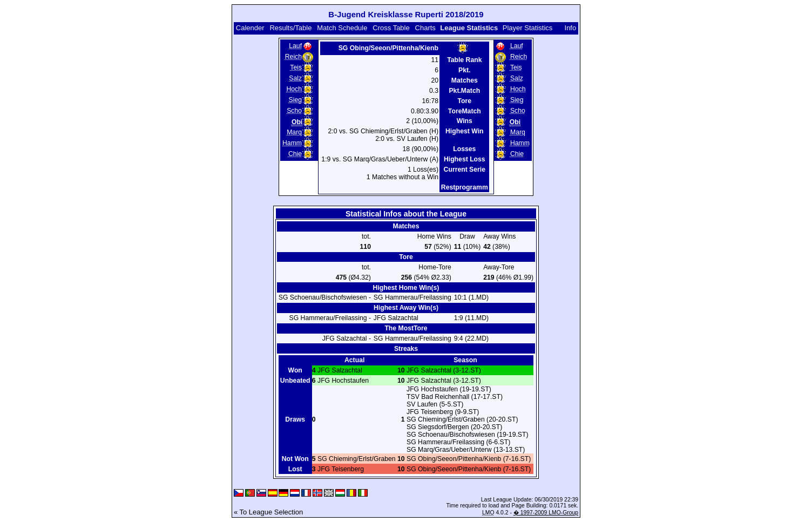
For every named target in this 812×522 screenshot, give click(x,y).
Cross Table (391, 28)
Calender (250, 28)
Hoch (295, 89)
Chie (295, 154)
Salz (295, 78)
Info (571, 28)
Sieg (295, 100)
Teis (296, 67)
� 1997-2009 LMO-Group (546, 513)
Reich (293, 57)
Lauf (295, 46)
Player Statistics (527, 28)
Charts (425, 28)
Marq (294, 132)
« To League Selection (268, 512)
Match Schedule (342, 28)
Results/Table (290, 28)
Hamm (292, 143)
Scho (294, 111)
